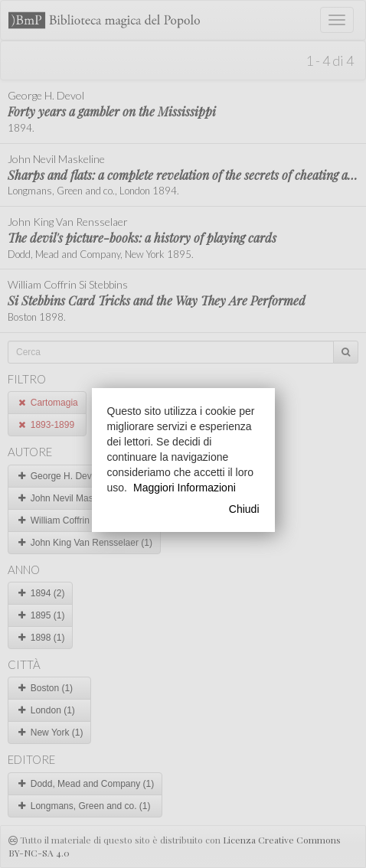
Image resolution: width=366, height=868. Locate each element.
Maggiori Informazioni (185, 488)
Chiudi (244, 509)
